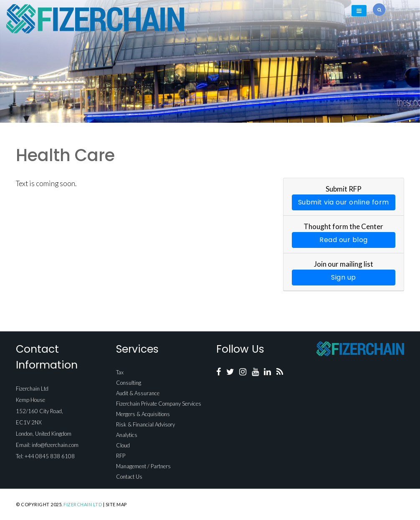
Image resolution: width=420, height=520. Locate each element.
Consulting (129, 383)
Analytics (127, 435)
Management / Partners (143, 466)
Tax (120, 372)
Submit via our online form (344, 202)
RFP (121, 456)
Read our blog (344, 240)
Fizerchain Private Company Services (159, 404)
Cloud (123, 445)
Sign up (344, 277)
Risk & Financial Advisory (145, 424)
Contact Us (129, 477)
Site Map (116, 504)
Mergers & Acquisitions (143, 414)
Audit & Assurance (138, 393)
